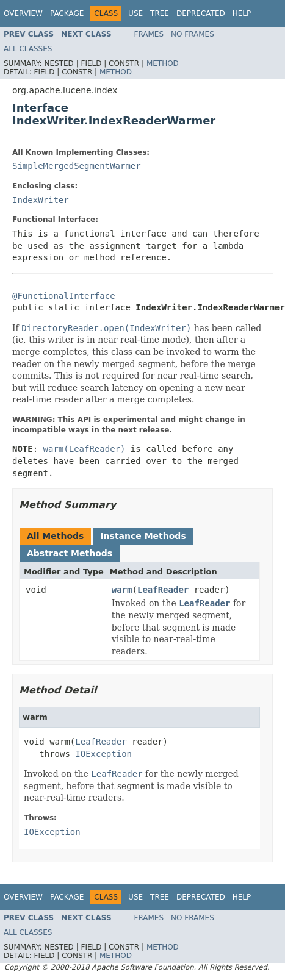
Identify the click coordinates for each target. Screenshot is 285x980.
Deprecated (201, 13)
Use (135, 13)
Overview (23, 13)
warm (122, 590)
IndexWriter (41, 200)
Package (67, 13)
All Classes (28, 49)
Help (242, 13)
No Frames (193, 34)
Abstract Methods (70, 553)
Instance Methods (143, 536)
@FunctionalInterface (64, 296)
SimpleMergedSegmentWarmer (77, 166)
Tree (160, 13)
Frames (149, 34)
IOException (103, 754)
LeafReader (163, 590)
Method (163, 63)
